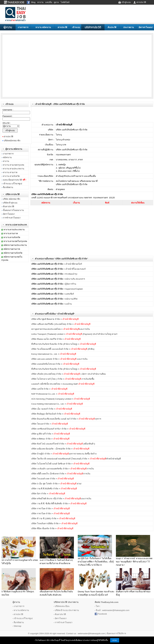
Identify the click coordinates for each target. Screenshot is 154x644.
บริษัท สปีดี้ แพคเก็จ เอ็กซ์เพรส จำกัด (48, 474)
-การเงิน (82, 469)
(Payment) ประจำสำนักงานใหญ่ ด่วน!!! (92, 334)
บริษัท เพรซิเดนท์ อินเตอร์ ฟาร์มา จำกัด (49, 429)
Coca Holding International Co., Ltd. (48, 404)
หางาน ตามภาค (10, 172)
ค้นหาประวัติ (9, 206)
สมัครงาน (7, 157)
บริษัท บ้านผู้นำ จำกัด (41, 454)
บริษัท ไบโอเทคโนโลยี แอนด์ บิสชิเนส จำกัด (51, 464)
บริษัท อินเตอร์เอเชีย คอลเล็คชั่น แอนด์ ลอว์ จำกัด (54, 419)
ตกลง (115, 640)
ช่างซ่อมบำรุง (71, 274)
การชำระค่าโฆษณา (12, 218)
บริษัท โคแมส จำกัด (40, 424)
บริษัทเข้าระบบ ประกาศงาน (67, 610)
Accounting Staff (79, 384)
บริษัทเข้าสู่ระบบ (10, 203)
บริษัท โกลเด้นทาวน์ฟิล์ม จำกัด (45, 524)
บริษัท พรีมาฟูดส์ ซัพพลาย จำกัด (46, 319)
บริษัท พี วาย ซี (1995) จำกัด (44, 519)
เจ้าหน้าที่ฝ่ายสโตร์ (74, 264)
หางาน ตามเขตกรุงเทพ (14, 165)
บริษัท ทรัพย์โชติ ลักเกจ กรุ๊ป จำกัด (47, 499)
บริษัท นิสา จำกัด (39, 494)
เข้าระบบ (76, 27)
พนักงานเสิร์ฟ (71, 299)
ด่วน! (71, 484)
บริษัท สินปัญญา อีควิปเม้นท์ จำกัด (46, 414)
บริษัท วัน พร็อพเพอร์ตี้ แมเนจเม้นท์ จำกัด (50, 349)
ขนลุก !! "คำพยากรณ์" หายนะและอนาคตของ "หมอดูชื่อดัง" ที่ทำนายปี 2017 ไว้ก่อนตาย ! (134, 562)
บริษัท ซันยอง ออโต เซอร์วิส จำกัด (47, 339)
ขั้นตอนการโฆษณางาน (13, 210)
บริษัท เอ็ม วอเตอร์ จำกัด (42, 409)
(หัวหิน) (83, 349)
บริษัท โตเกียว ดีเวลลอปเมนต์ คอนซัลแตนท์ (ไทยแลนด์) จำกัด (59, 459)
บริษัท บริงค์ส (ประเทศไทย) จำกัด (46, 374)
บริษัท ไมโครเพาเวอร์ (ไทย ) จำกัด (47, 379)
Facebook (102, 614)
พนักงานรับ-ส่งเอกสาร (75, 279)
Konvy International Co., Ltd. (45, 354)
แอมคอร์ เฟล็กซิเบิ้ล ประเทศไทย (46, 384)
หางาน (6, 161)
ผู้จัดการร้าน (71, 284)
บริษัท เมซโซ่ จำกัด (40, 389)
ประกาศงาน (128, 27)
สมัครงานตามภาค (12, 249)
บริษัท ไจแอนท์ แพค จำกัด (43, 479)
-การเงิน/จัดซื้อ (79, 379)
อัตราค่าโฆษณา (146, 27)
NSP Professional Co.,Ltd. (43, 394)
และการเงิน (76, 329)
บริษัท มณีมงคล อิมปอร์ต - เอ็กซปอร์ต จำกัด (51, 449)
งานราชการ (23, 27)
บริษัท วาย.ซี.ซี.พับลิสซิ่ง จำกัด (45, 489)
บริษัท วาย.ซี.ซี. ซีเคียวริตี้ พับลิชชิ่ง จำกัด (50, 504)
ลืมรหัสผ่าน (8, 187)
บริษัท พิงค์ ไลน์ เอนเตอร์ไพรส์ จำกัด (48, 444)
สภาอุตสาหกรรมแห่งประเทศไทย (46, 329)
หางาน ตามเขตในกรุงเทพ (15, 241)
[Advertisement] (29, 66)
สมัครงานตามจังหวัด (13, 253)
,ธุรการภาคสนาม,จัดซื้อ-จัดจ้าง (75, 454)
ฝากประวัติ (62, 27)
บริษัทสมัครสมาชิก (12, 141)
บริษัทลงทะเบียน (62, 606)
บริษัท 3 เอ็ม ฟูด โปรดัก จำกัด (44, 484)
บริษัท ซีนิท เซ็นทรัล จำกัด (43, 528)
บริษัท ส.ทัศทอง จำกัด (41, 439)
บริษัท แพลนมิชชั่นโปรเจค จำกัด (46, 364)
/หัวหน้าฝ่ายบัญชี (105, 459)
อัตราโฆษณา (9, 214)
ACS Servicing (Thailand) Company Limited (51, 399)
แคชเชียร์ (70, 294)
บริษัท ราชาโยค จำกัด (41, 509)
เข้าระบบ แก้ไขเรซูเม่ (13, 184)
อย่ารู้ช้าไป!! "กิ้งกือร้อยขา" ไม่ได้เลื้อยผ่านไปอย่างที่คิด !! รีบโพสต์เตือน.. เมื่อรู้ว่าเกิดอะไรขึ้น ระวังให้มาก (96, 562)
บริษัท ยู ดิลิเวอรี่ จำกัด (41, 434)
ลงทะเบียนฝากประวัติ (15, 180)
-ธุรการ (90, 419)
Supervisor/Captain (74, 289)
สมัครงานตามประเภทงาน (15, 245)
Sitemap (17, 626)
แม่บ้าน (68, 304)
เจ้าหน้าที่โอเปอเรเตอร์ (75, 269)
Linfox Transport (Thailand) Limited (47, 334)
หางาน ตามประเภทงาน (14, 169)
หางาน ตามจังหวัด (11, 176)
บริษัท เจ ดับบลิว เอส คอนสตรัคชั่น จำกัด (50, 469)
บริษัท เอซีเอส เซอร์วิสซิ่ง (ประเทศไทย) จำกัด (51, 324)
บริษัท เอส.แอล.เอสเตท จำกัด (44, 359)
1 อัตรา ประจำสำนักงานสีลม (85, 374)
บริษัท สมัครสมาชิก (12, 199)
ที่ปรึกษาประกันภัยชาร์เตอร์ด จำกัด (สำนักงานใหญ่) (54, 344)
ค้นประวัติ (112, 27)
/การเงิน (78, 474)
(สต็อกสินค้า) (81, 444)
